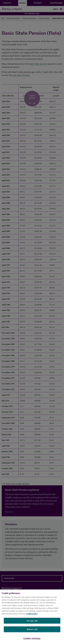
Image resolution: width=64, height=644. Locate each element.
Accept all (32, 621)
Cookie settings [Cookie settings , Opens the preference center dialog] (32, 638)
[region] (32, 617)
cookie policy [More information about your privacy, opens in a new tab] (32, 614)
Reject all (32, 629)
